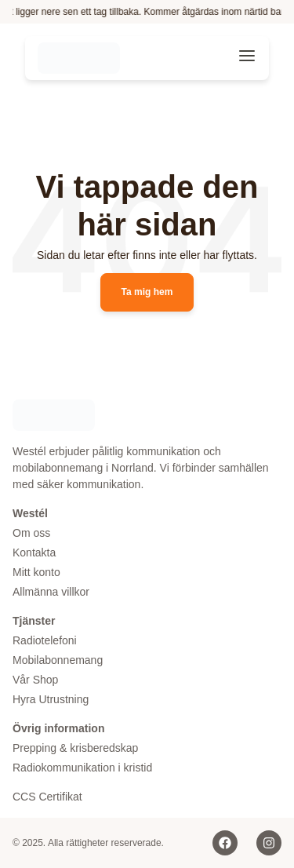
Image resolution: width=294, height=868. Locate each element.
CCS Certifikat (47, 797)
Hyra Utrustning (51, 699)
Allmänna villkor (51, 592)
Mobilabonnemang (58, 660)
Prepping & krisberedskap (75, 748)
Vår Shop (35, 680)
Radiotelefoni (45, 640)
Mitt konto (36, 572)
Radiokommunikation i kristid (82, 768)
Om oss (31, 533)
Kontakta (34, 553)
